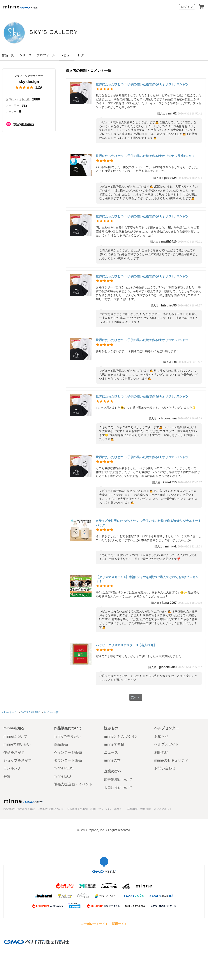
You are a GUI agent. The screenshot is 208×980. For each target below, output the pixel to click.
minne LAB (62, 776)
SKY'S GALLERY (69, 32)
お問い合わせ (165, 768)
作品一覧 (8, 55)
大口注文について (118, 788)
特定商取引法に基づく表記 (19, 809)
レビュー (67, 55)
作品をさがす (14, 752)
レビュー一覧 (51, 713)
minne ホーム (9, 713)
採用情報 (146, 809)
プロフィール (46, 55)
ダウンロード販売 (68, 760)
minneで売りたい (67, 736)
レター (83, 55)
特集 (7, 776)
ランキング (12, 768)
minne (23, 801)
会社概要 (132, 809)
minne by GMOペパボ (21, 7)
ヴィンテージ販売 (68, 752)
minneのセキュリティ (171, 760)
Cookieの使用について (51, 809)
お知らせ (161, 736)
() (29, 87)
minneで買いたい (17, 744)
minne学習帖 (114, 744)
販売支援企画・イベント (73, 784)
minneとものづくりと (121, 736)
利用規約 (161, 752)
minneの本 (112, 760)
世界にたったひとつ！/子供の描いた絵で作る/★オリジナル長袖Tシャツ (145, 156)
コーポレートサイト (95, 924)
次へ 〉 (136, 698)
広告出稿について (118, 780)
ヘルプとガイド (167, 744)
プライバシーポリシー (111, 809)
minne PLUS (64, 768)
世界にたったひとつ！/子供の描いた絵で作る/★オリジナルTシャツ (142, 84)
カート (201, 7)
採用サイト (120, 924)
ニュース (111, 752)
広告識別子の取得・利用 (81, 809)
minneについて (15, 736)
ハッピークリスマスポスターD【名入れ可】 (126, 645)
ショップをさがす (18, 760)
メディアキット (163, 809)
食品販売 (61, 744)
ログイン (187, 7)
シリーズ (25, 55)
